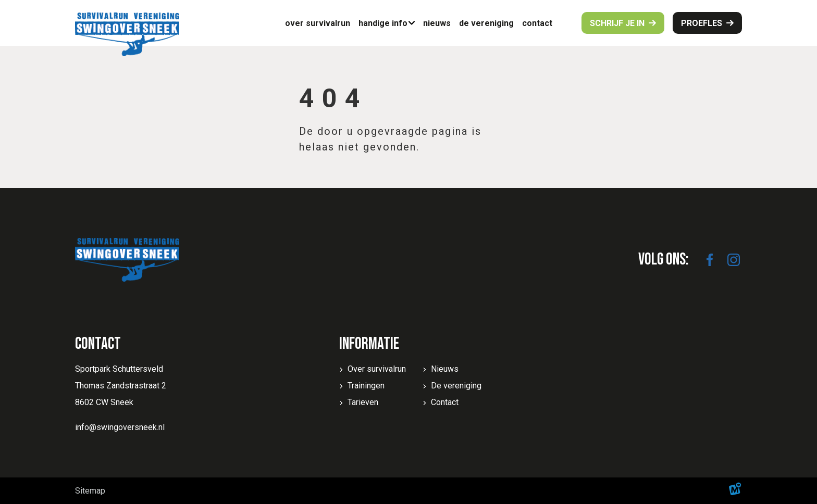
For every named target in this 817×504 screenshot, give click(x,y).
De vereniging (456, 386)
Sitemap (90, 491)
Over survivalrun (377, 369)
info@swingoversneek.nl (120, 427)
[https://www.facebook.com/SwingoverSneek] (710, 260)
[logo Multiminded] (735, 491)
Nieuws (445, 369)
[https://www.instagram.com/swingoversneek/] (734, 260)
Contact (445, 402)
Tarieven (363, 402)
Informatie (369, 344)
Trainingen (366, 386)
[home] (127, 34)
